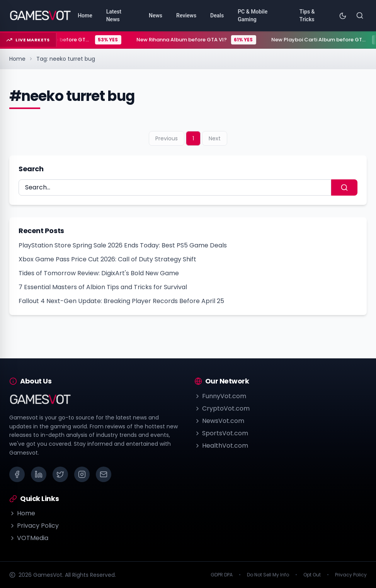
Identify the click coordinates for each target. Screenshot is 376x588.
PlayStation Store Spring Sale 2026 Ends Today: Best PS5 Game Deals (123, 245)
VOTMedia (29, 538)
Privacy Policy (34, 526)
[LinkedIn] (39, 474)
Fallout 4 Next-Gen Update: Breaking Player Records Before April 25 (121, 301)
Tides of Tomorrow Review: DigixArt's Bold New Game (99, 273)
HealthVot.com (221, 446)
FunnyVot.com (220, 396)
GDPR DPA (222, 575)
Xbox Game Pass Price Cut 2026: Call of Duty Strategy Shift (107, 259)
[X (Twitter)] (60, 474)
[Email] (104, 474)
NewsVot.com (219, 421)
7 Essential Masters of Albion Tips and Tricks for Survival (103, 287)
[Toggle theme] (343, 15)
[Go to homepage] (40, 15)
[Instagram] (82, 474)
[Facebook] (17, 474)
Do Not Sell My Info (268, 575)
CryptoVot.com (222, 408)
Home (17, 59)
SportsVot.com (221, 433)
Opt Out (312, 575)
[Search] (360, 15)
